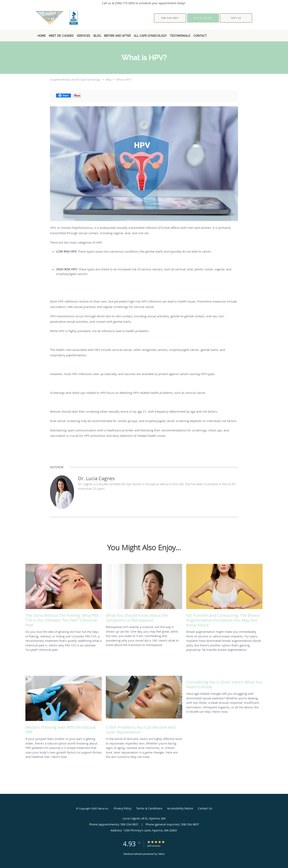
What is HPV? (124, 80)
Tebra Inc (103, 808)
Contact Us (205, 808)
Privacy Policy (122, 808)
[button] (203, 18)
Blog (109, 80)
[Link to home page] (51, 18)
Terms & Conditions (149, 808)
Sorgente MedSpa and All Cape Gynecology (75, 80)
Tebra (161, 854)
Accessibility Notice (180, 808)
